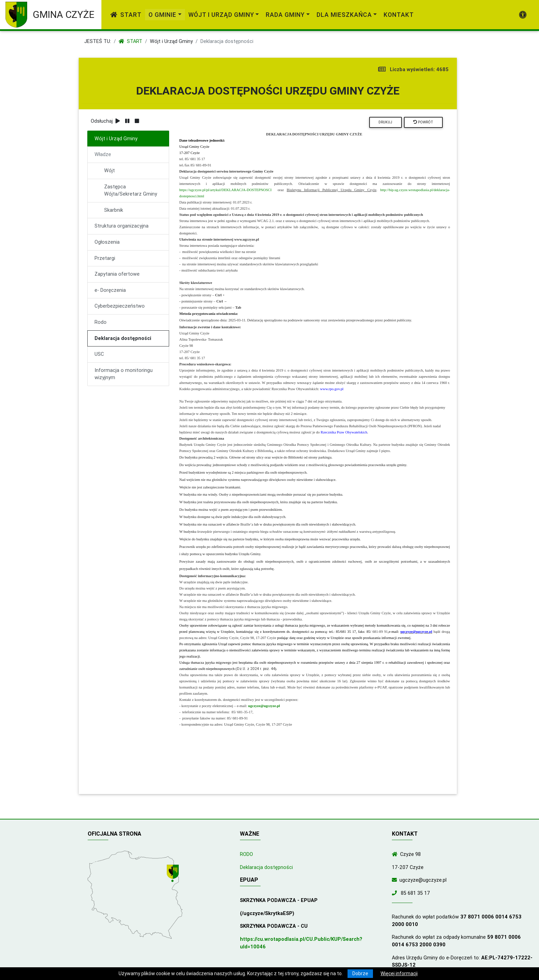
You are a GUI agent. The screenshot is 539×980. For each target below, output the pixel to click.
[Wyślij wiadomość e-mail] (396, 880)
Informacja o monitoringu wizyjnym (124, 374)
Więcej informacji (399, 973)
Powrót (423, 122)
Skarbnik (114, 210)
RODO (246, 854)
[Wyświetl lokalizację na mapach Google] (174, 874)
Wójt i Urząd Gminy (171, 41)
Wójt (109, 170)
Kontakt (399, 15)
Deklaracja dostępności (123, 338)
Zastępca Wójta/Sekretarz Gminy (131, 190)
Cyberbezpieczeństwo (120, 306)
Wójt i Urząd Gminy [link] (221, 15)
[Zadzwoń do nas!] (396, 893)
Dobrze (360, 973)
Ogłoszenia (107, 242)
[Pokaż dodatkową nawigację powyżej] (523, 15)
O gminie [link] (162, 15)
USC (99, 354)
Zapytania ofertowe (117, 274)
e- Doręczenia (110, 290)
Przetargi (105, 258)
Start (126, 15)
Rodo (101, 322)
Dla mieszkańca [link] (344, 15)
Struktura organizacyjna (122, 226)
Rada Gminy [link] (285, 15)
